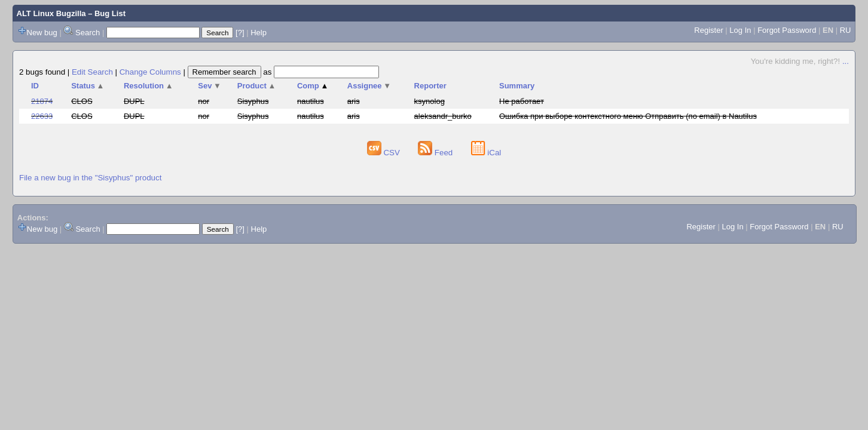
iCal (486, 153)
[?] (240, 33)
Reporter (430, 86)
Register (708, 30)
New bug (42, 33)
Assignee (369, 86)
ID (35, 86)
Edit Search (92, 72)
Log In (740, 30)
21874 (42, 101)
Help (259, 33)
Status (88, 86)
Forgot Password (787, 30)
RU (846, 30)
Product (257, 86)
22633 (42, 116)
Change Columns (150, 72)
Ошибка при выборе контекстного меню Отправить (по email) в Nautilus (628, 116)
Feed (436, 153)
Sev (210, 86)
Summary (517, 86)
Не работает (522, 101)
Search (88, 33)
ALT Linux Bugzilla (51, 13)
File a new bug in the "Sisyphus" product (90, 178)
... (846, 61)
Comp (313, 86)
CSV (385, 153)
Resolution (149, 86)
